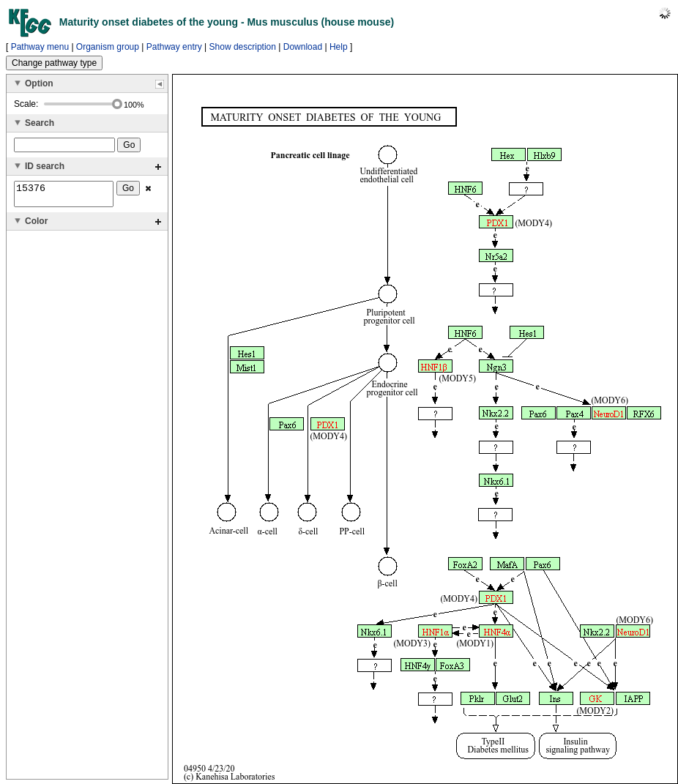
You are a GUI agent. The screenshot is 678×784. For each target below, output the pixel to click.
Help (339, 47)
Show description (243, 47)
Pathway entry (174, 47)
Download (303, 47)
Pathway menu (40, 47)
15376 (64, 196)
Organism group (108, 47)
